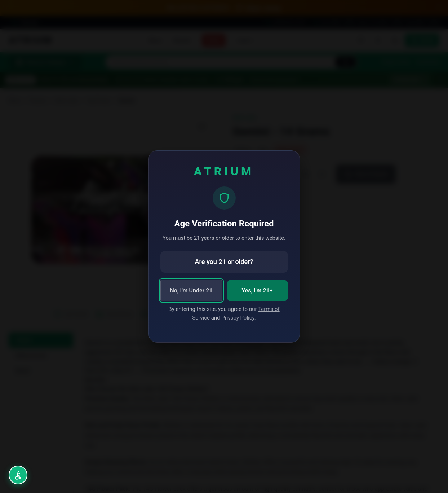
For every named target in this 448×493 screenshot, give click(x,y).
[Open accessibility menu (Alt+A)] (18, 475)
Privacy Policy (238, 318)
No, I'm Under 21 (191, 290)
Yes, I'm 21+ (257, 290)
